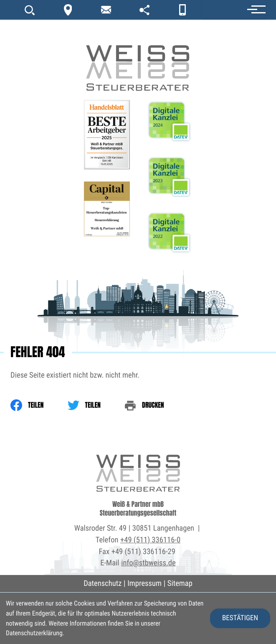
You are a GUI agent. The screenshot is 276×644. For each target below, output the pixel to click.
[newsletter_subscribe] (106, 10)
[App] (183, 10)
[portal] (144, 10)
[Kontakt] (68, 10)
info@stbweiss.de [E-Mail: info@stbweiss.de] (148, 563)
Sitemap (180, 583)
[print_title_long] (156, 405)
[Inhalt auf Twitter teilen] (96, 405)
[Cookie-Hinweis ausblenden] (240, 618)
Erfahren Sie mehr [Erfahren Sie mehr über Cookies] (89, 633)
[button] (234, 9)
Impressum (144, 583)
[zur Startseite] (138, 46)
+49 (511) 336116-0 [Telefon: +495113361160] (150, 540)
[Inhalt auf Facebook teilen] (39, 405)
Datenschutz (103, 583)
